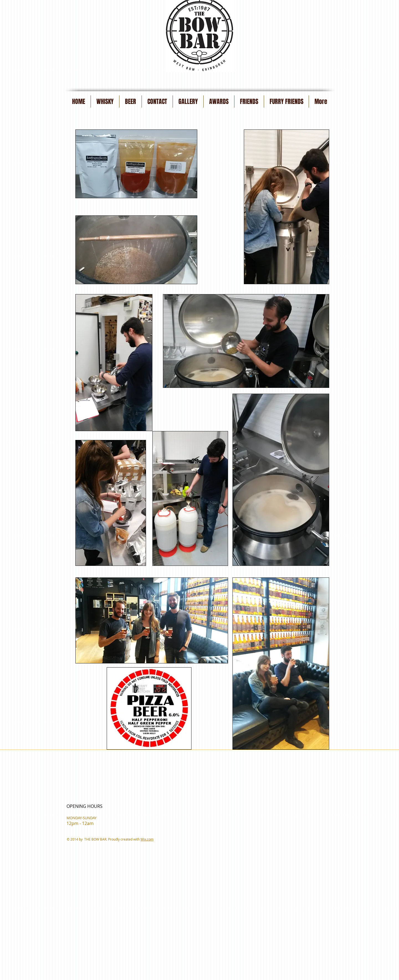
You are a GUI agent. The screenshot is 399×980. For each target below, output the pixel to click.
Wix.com (147, 839)
